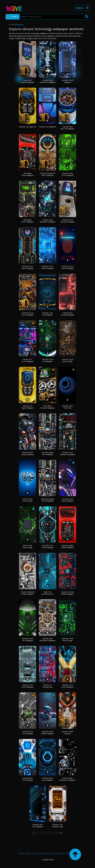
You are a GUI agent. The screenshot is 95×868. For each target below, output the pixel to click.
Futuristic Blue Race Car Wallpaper (68, 128)
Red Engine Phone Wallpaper (28, 174)
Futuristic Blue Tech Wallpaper (28, 779)
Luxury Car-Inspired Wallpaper (28, 81)
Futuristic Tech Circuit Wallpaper (48, 546)
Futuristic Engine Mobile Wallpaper (68, 546)
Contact (21, 853)
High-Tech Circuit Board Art (47, 593)
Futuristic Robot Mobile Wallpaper (48, 733)
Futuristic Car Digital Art (47, 127)
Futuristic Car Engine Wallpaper (28, 407)
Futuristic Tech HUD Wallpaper (47, 314)
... (57, 833)
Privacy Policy (59, 853)
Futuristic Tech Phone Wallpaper (28, 267)
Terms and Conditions (44, 853)
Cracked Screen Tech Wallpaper (28, 733)
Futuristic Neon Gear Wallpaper (47, 779)
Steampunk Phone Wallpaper (28, 221)
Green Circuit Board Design (28, 546)
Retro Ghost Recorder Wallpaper (47, 407)
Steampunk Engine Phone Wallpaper (48, 500)
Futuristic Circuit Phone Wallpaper (48, 267)
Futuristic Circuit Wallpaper (67, 81)
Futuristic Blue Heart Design (28, 500)
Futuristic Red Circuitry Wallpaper (68, 314)
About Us (30, 853)
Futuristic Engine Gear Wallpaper (48, 453)
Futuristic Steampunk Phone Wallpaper (48, 174)
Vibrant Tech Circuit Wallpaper (28, 360)
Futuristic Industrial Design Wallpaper (28, 593)
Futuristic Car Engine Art (28, 127)
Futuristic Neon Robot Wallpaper (68, 500)
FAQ (68, 853)
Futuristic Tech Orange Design (58, 826)
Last (61, 833)
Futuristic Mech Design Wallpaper (28, 453)
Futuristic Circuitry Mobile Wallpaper (67, 593)
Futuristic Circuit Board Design (67, 360)
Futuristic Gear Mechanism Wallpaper (47, 81)
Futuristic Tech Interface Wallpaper (68, 221)
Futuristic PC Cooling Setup (48, 686)
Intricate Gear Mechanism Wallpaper (47, 639)
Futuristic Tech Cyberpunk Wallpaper (68, 453)
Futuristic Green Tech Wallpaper (28, 639)
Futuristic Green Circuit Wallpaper (68, 174)
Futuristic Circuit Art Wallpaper (47, 360)
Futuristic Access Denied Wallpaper (68, 267)
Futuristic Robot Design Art (67, 733)
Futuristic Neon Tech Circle (67, 407)
